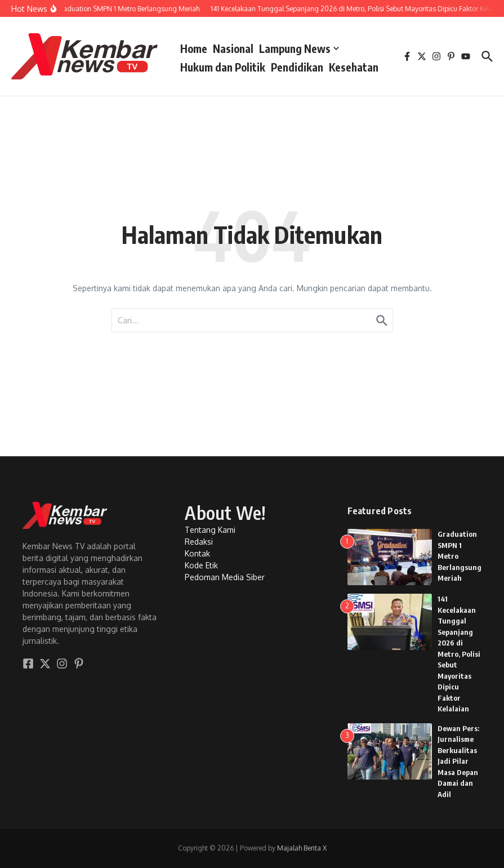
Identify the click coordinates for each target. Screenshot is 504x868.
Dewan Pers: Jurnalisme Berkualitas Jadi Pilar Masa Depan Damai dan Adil (458, 761)
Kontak (197, 553)
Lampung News (299, 48)
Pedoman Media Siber (225, 577)
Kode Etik (201, 565)
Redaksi (199, 542)
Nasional (233, 48)
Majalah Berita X (302, 848)
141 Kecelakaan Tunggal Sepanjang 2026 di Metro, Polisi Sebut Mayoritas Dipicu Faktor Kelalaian (459, 654)
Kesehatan (354, 67)
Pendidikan (297, 67)
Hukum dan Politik (223, 67)
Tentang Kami (210, 530)
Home (194, 48)
